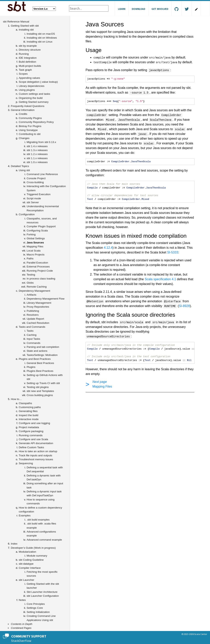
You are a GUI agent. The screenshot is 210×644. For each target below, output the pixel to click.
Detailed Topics (20, 166)
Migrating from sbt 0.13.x (41, 142)
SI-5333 (173, 252)
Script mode (34, 198)
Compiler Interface (30, 568)
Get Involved (160, 9)
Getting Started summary (34, 102)
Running (24, 54)
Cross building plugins (40, 395)
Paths (30, 258)
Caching (32, 335)
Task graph (25, 70)
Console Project (36, 178)
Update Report (35, 319)
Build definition (27, 62)
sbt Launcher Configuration (43, 596)
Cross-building (35, 182)
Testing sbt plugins (38, 387)
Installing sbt (26, 30)
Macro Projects (36, 255)
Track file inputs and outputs (35, 455)
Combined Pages (21, 628)
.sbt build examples (38, 520)
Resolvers (33, 315)
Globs (30, 283)
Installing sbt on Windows (42, 38)
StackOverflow (21, 641)
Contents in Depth (22, 624)
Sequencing (26, 463)
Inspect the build (28, 415)
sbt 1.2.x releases (37, 154)
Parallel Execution (37, 263)
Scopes (23, 74)
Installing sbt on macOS (41, 34)
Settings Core (35, 608)
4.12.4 (108, 248)
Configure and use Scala (33, 439)
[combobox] (89, 8)
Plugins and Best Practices (35, 359)
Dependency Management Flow (46, 299)
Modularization (27, 552)
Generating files (28, 411)
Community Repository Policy (36, 122)
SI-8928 (184, 306)
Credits (23, 114)
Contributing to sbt (30, 134)
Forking (31, 234)
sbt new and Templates (40, 391)
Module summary (37, 556)
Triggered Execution (39, 194)
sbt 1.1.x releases (37, 158)
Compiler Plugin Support (41, 226)
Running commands (31, 435)
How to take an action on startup (38, 451)
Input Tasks (33, 339)
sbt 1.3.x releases (37, 150)
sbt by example (28, 46)
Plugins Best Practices (40, 371)
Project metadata (29, 427)
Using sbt (24, 170)
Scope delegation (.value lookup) (38, 82)
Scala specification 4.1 (160, 279)
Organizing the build (31, 98)
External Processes (38, 267)
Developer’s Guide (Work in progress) (33, 548)
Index (14, 544)
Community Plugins (30, 118)
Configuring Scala (37, 231)
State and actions (37, 351)
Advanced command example (44, 540)
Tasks (30, 331)
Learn (122, 9)
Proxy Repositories (38, 307)
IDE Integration (28, 58)
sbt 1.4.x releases (37, 146)
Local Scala (34, 251)
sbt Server (33, 202)
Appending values (29, 78)
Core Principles (36, 604)
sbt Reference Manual (16, 22)
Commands (34, 343)
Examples (25, 515)
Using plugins (27, 90)
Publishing (33, 311)
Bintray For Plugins (30, 126)
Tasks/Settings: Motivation (42, 355)
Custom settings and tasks (34, 94)
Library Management (39, 303)
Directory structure (30, 50)
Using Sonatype (28, 130)
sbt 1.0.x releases (37, 162)
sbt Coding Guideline (31, 560)
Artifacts (31, 295)
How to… (16, 399)
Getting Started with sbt (25, 26)
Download (139, 9)
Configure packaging (31, 431)
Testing (31, 275)
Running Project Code (40, 271)
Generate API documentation (36, 443)
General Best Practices (40, 363)
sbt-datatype (26, 564)
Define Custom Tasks (31, 447)
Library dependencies (32, 86)
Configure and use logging (34, 423)
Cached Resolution (38, 323)
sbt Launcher (27, 580)
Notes (22, 600)
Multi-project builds (30, 66)
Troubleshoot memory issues (36, 459)
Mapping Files (35, 246)
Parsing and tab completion (43, 347)
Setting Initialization (38, 612)
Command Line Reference (42, 174)
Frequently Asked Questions (28, 106)
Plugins (31, 367)
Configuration (27, 214)
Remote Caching (37, 287)
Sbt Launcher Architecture (42, 592)
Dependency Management (34, 291)
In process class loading (41, 279)
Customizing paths (30, 407)
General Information (23, 110)
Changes (24, 138)
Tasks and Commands (32, 327)
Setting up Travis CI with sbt (43, 383)
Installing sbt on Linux (40, 42)
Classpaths (25, 403)
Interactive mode (29, 419)
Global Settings (36, 238)
